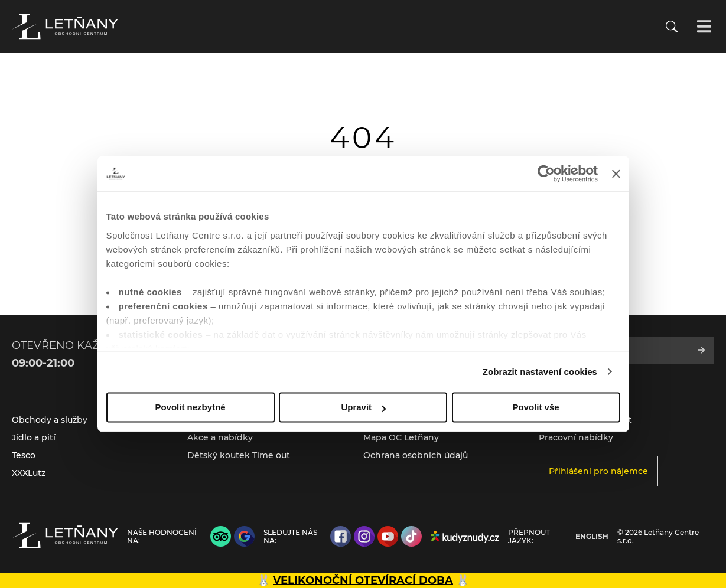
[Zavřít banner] (616, 174)
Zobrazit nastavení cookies (540, 372)
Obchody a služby (50, 420)
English (592, 537)
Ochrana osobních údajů (416, 455)
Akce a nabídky (220, 437)
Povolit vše (535, 407)
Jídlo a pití (34, 437)
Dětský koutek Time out (239, 455)
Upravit (363, 407)
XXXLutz (29, 473)
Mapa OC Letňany (401, 437)
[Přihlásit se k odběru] (701, 350)
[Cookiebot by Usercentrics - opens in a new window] (546, 174)
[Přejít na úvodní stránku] (65, 27)
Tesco (24, 455)
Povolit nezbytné (190, 407)
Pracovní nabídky (576, 437)
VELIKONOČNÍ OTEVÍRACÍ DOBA (363, 580)
